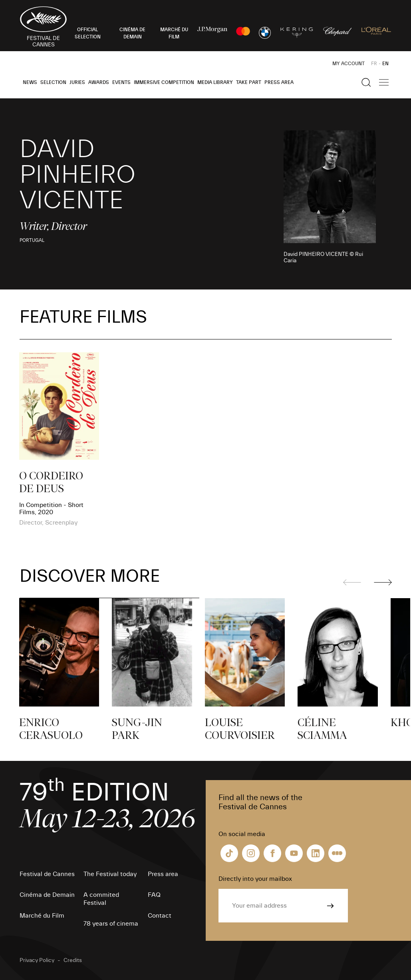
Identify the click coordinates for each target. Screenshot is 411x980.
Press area (279, 82)
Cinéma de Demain (47, 895)
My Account (348, 64)
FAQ (154, 895)
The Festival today (110, 874)
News (30, 82)
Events (121, 82)
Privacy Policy (37, 960)
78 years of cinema (111, 924)
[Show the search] (366, 82)
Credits (73, 960)
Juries (77, 82)
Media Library (215, 82)
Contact (160, 916)
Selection (53, 82)
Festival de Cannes (47, 874)
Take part (249, 82)
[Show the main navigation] (384, 82)
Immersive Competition (164, 82)
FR (374, 64)
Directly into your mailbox (255, 879)
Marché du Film (42, 916)
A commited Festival (101, 899)
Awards (99, 82)
